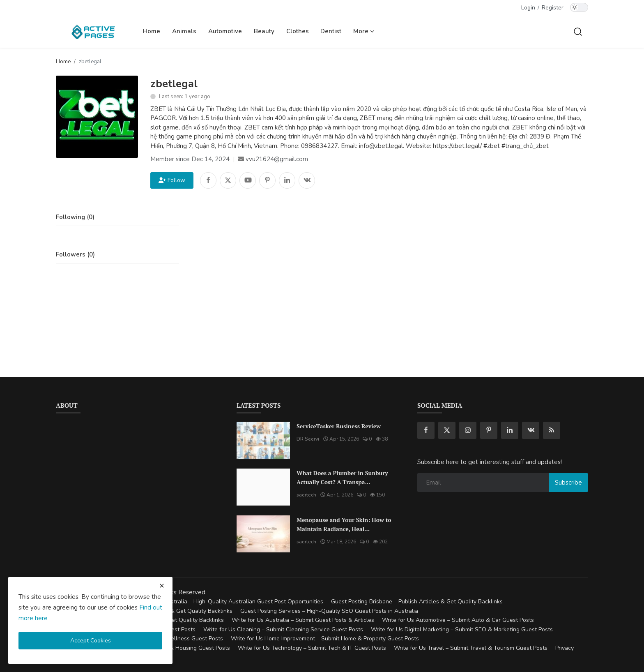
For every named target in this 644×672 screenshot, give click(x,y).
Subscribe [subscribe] (568, 483)
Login (528, 8)
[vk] (531, 430)
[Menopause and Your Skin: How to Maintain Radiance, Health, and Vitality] (263, 534)
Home (152, 31)
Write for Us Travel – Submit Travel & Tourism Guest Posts (471, 648)
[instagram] (468, 430)
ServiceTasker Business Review (339, 426)
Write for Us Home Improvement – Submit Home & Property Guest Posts (325, 639)
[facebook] (426, 430)
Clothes (298, 31)
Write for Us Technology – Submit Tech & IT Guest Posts (312, 648)
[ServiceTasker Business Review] (263, 440)
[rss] (552, 430)
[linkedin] (510, 430)
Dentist (331, 31)
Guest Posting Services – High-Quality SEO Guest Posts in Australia (329, 611)
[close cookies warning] (162, 586)
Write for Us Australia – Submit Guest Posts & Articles (303, 620)
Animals (184, 31)
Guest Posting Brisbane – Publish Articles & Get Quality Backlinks (417, 602)
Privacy (565, 648)
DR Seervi (308, 439)
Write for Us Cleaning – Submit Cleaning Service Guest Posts (283, 629)
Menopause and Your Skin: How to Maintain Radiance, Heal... (344, 524)
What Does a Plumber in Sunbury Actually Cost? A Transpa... (342, 477)
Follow (172, 180)
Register (553, 8)
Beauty (264, 31)
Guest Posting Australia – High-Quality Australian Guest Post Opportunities (224, 602)
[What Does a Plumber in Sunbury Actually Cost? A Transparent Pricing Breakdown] (263, 487)
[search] (578, 31)
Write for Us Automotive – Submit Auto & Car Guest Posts (458, 620)
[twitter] (447, 430)
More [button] (364, 31)
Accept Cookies (91, 641)
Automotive (225, 31)
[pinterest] (489, 430)
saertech (306, 495)
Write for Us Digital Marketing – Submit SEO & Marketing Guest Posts (462, 629)
